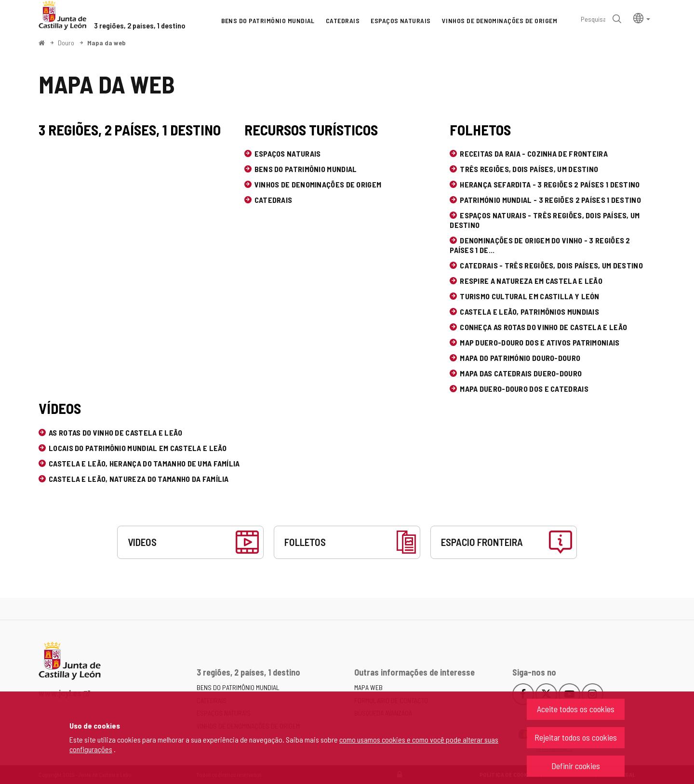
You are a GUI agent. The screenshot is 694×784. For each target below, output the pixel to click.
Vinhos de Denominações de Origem (318, 184)
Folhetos (480, 130)
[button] (642, 18)
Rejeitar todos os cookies (576, 737)
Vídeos (60, 408)
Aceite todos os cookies (576, 709)
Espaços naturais (288, 153)
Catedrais (274, 200)
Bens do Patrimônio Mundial (306, 169)
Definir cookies (576, 766)
